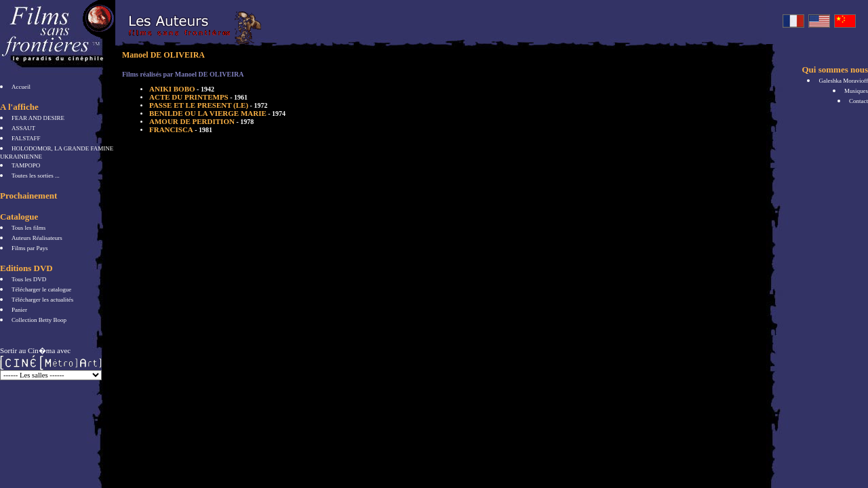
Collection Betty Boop (39, 320)
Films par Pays (30, 248)
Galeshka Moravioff (843, 81)
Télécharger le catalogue (41, 289)
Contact (859, 101)
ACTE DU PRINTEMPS (198, 97)
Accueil (21, 87)
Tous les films (28, 228)
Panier (19, 310)
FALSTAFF (26, 138)
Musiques (856, 91)
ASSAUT (23, 128)
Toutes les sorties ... (36, 176)
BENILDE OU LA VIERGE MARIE (217, 113)
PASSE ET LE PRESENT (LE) (208, 105)
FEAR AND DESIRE (38, 118)
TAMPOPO (26, 165)
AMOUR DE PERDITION (201, 121)
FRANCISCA (181, 129)
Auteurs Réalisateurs (37, 238)
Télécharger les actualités (42, 300)
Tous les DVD (29, 279)
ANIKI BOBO (182, 89)
